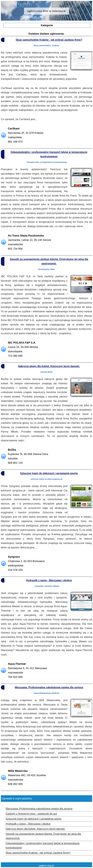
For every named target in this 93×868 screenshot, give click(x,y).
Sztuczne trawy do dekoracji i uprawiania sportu (49, 473)
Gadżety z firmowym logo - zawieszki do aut (31, 814)
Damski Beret (47, 372)
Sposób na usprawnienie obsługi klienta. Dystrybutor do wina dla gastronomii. (49, 261)
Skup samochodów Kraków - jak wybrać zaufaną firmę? (49, 40)
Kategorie (47, 25)
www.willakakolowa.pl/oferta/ (46, 693)
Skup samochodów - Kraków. (46, 46)
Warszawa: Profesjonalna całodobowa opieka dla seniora (49, 687)
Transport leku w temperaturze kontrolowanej (47, 162)
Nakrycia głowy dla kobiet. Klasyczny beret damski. (49, 366)
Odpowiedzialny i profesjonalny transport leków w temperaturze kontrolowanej (49, 154)
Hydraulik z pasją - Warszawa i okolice (49, 580)
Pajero (43, 9)
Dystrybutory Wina (47, 269)
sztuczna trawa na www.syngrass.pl (46, 479)
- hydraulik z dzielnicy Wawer (47, 586)
